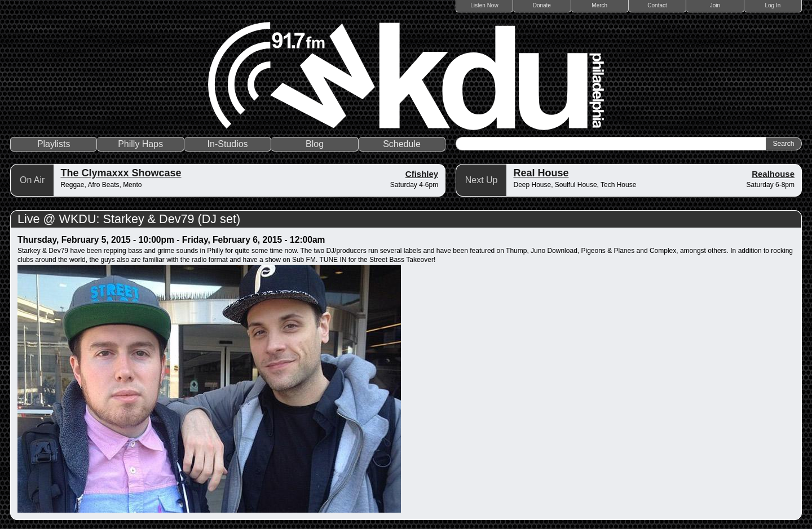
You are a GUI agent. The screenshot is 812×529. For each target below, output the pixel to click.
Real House (541, 173)
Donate (542, 5)
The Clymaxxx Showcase (121, 173)
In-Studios (228, 144)
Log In (773, 5)
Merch (599, 5)
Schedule (402, 144)
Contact (657, 5)
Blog (315, 144)
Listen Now (484, 5)
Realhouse (773, 174)
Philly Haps (140, 144)
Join (715, 5)
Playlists (54, 144)
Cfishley (422, 174)
